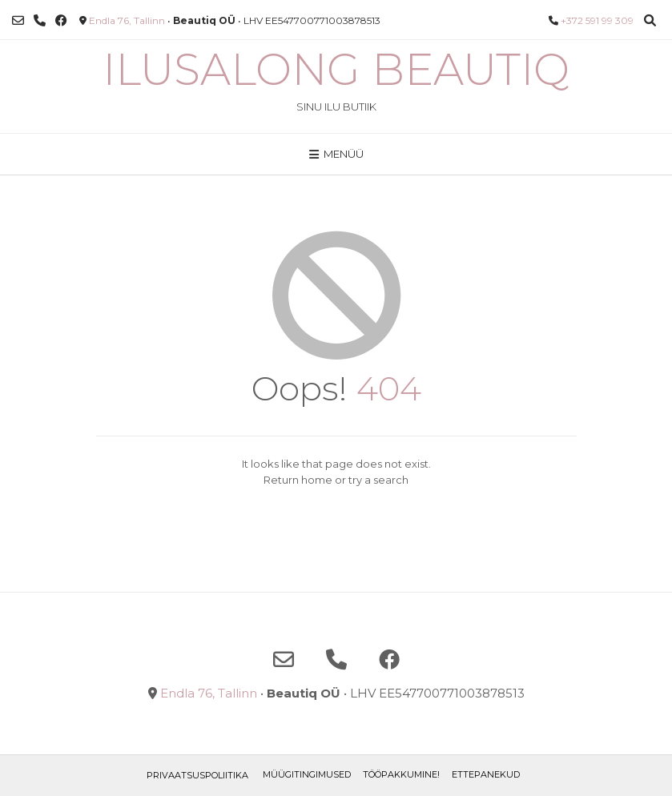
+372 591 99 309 (597, 20)
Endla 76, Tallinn (127, 20)
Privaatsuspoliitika (197, 775)
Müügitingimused (307, 774)
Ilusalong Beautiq (336, 70)
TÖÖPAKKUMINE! (401, 774)
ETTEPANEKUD (486, 774)
